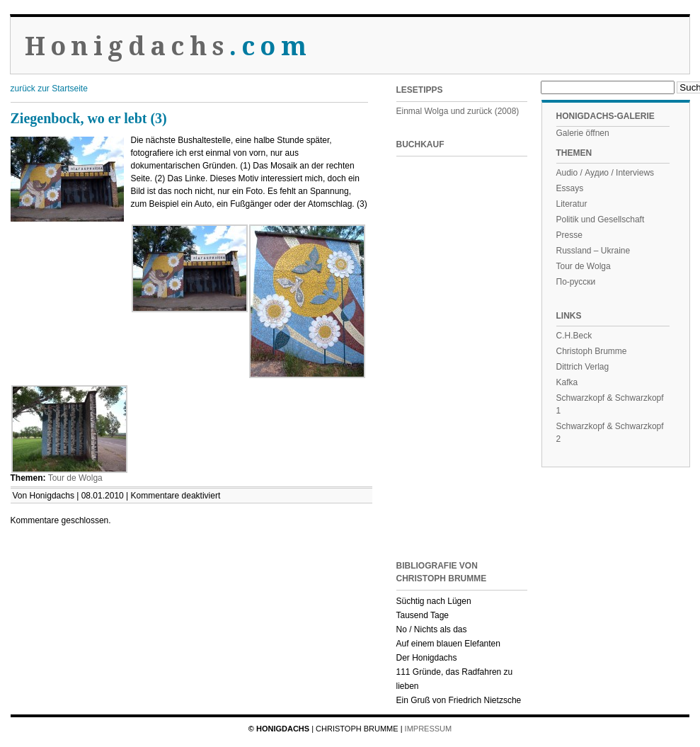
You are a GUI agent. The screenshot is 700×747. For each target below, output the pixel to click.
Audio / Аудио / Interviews (606, 173)
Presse (569, 235)
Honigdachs (168, 46)
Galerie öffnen (583, 133)
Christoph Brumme (592, 351)
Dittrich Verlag (583, 367)
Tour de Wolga (75, 478)
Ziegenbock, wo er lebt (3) (89, 118)
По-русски (576, 282)
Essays (570, 188)
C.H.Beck (574, 336)
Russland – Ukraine (593, 251)
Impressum (429, 729)
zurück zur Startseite (49, 89)
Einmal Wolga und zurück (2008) (458, 111)
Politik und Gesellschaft (601, 219)
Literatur (572, 204)
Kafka (567, 382)
